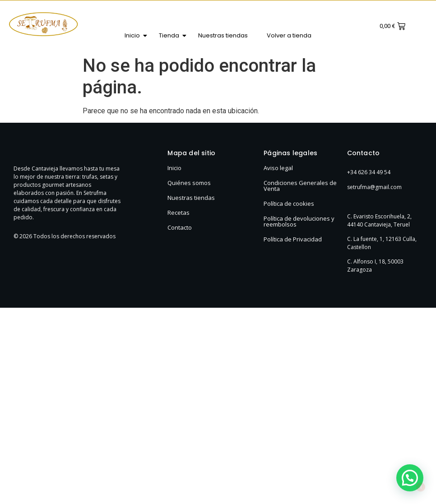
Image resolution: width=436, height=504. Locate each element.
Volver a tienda (289, 35)
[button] (410, 478)
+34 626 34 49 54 (369, 172)
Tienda (172, 35)
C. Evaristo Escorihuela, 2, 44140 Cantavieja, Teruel (379, 220)
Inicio (135, 35)
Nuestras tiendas (223, 35)
